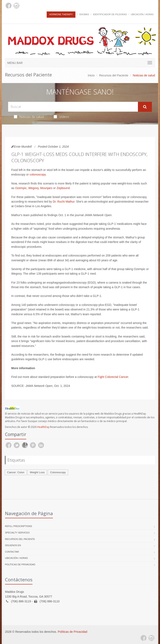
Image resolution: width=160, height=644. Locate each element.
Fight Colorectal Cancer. (113, 377)
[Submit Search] (145, 107)
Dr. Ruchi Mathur (64, 202)
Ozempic (21, 188)
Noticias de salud (29, 117)
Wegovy (33, 188)
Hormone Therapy (61, 14)
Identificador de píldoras (110, 14)
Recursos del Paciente (114, 75)
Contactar (12, 552)
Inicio (91, 75)
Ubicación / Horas (142, 14)
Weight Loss (37, 472)
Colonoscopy (58, 472)
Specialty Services (17, 533)
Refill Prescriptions (19, 526)
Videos (61, 117)
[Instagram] (16, 6)
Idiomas (84, 14)
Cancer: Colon (16, 472)
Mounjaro (46, 188)
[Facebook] (9, 6)
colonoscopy (38, 174)
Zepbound (63, 188)
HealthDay (43, 427)
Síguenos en (13, 545)
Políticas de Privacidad (20, 564)
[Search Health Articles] (73, 107)
